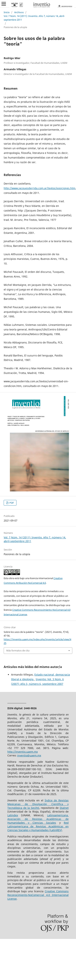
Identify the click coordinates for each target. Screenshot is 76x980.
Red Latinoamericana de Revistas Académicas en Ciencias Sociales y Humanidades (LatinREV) (38, 826)
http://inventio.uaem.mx (23, 752)
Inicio (7, 12)
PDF (11, 503)
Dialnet (64, 808)
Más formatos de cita (18, 650)
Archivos (19, 12)
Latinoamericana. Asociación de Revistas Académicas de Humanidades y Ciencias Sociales (38, 819)
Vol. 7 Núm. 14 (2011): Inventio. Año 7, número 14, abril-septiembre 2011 (34, 18)
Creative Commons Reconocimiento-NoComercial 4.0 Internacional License (38, 895)
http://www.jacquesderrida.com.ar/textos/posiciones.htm (39, 188)
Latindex (13, 815)
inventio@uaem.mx (29, 755)
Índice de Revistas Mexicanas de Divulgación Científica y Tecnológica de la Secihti (38, 804)
